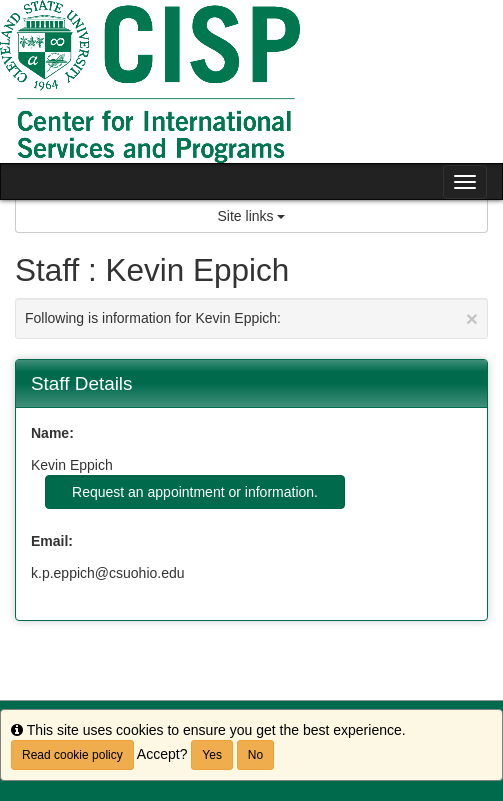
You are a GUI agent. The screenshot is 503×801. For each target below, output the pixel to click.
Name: (52, 433)
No (255, 755)
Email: (52, 541)
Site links (252, 216)
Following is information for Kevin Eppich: (251, 318)
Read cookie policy (72, 755)
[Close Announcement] (472, 318)
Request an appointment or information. (195, 492)
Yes (212, 755)
